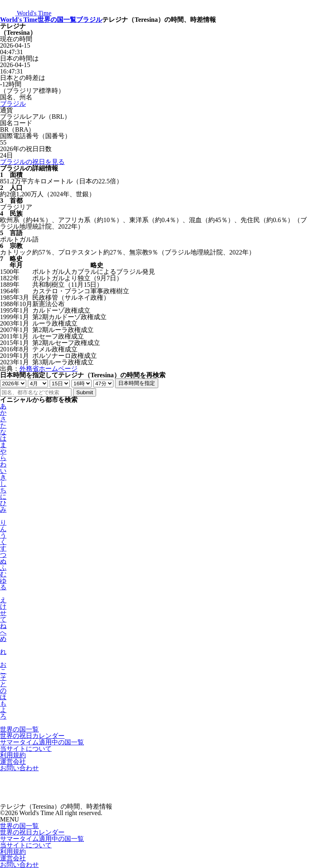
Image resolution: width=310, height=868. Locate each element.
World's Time (19, 20)
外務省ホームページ (48, 369)
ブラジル (89, 20)
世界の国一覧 (57, 20)
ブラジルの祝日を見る (32, 162)
